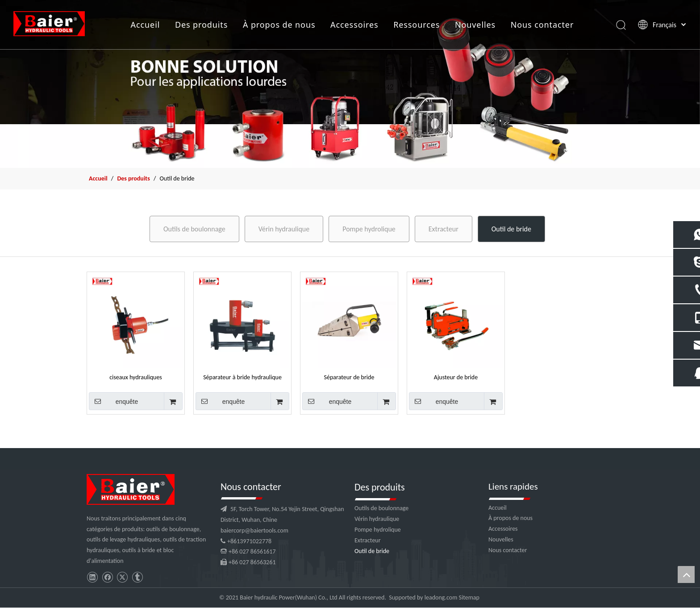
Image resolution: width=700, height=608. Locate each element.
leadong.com (441, 598)
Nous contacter (542, 25)
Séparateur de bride (349, 377)
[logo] (131, 489)
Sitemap (469, 598)
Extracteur (444, 229)
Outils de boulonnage (194, 229)
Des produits (201, 25)
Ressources (417, 25)
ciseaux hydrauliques (136, 377)
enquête (113, 401)
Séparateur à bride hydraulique (242, 377)
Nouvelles (475, 25)
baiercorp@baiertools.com (254, 530)
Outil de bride (511, 229)
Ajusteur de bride (456, 377)
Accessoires (354, 25)
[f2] (350, 84)
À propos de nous (279, 25)
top (686, 574)
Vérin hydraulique (284, 229)
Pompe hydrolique (369, 229)
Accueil (146, 25)
